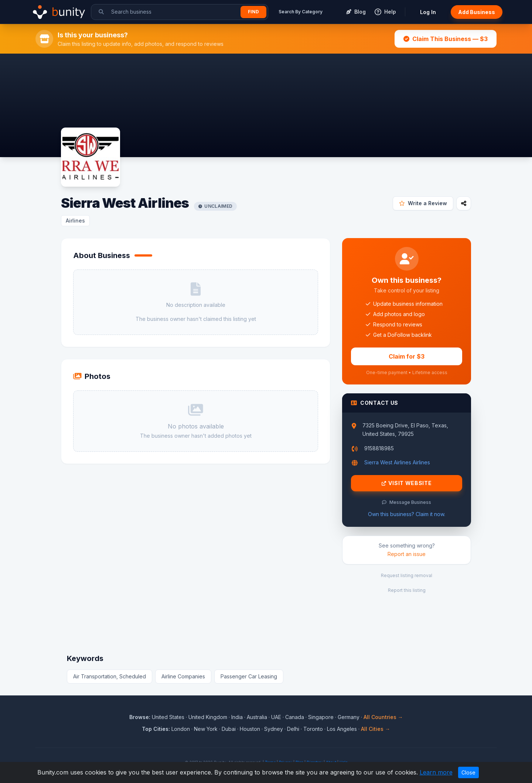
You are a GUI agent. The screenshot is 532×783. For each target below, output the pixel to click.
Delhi (293, 729)
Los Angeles (342, 729)
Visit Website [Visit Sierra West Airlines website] (407, 483)
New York (206, 729)
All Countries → (383, 717)
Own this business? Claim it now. (407, 514)
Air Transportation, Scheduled (110, 676)
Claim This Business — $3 (446, 39)
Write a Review (423, 203)
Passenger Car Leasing (249, 676)
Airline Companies (183, 676)
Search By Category (301, 12)
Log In (428, 12)
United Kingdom (208, 717)
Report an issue (407, 554)
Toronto (313, 729)
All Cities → (376, 729)
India (237, 717)
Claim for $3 (407, 356)
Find (253, 12)
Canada (295, 717)
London (181, 729)
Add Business (477, 12)
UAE (276, 717)
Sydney (274, 729)
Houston (250, 729)
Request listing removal (407, 575)
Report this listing (407, 590)
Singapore (321, 717)
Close (468, 772)
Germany (349, 717)
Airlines (75, 221)
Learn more (436, 772)
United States (168, 717)
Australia (257, 717)
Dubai (229, 729)
